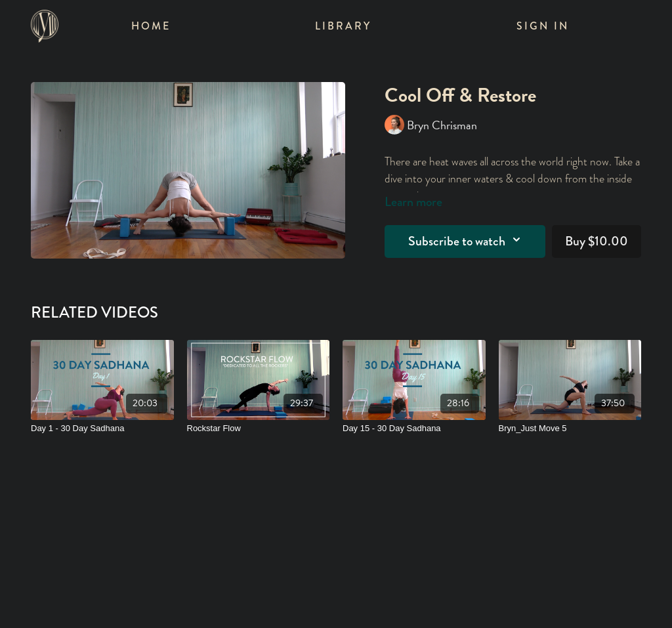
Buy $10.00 (597, 241)
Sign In (543, 26)
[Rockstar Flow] (259, 429)
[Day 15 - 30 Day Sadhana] (414, 429)
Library (343, 26)
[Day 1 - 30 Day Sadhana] (102, 429)
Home (151, 26)
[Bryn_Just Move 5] (570, 429)
